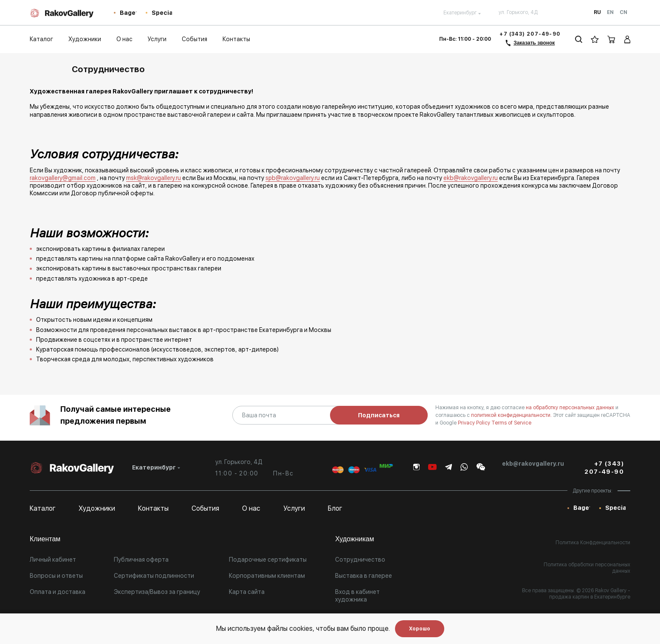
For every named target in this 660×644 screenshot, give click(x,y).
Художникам (355, 539)
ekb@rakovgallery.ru (471, 178)
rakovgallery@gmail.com (63, 178)
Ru (597, 12)
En (610, 12)
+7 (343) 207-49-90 (530, 34)
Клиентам (45, 539)
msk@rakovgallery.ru (154, 178)
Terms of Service (511, 423)
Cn (623, 12)
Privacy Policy (475, 423)
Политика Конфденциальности (593, 543)
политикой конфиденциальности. (512, 415)
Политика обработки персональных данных (587, 568)
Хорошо (420, 629)
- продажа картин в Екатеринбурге (590, 594)
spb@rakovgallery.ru (293, 178)
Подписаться (379, 415)
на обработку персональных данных (571, 408)
